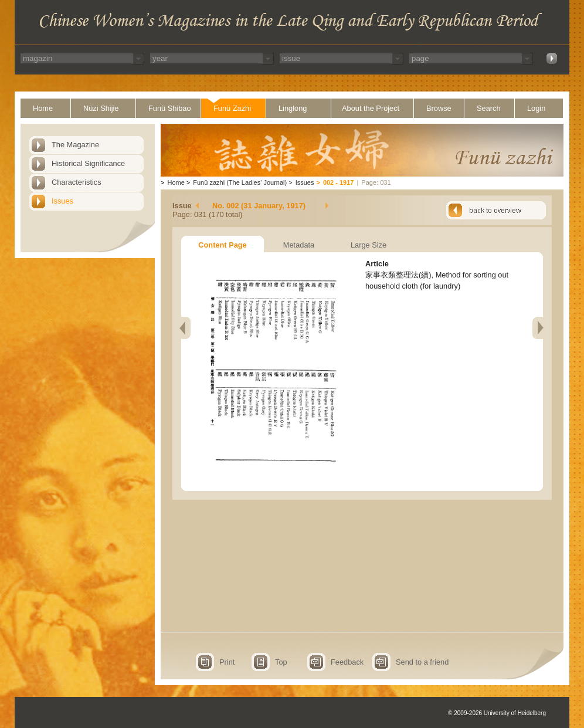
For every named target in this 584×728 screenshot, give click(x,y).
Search (489, 108)
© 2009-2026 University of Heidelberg (497, 713)
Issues (62, 201)
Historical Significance (88, 163)
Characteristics (77, 182)
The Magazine (75, 145)
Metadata (299, 245)
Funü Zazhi (232, 108)
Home (43, 108)
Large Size (369, 245)
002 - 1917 (339, 182)
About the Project (371, 108)
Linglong (293, 108)
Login (536, 108)
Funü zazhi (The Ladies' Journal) (240, 182)
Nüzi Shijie (101, 108)
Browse (439, 108)
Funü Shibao (170, 108)
